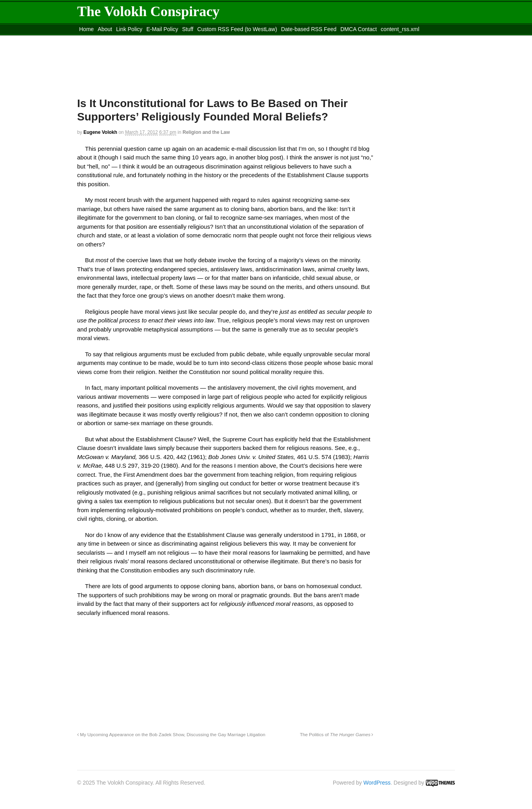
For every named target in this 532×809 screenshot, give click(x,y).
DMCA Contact (359, 29)
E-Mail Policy (162, 29)
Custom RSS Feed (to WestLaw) (237, 29)
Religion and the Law (206, 132)
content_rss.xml (400, 29)
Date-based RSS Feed (309, 29)
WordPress (377, 783)
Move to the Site (121, 39)
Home (86, 29)
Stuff (188, 29)
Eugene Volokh (100, 132)
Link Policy (129, 29)
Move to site (191, 39)
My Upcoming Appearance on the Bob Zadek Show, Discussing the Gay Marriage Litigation (171, 734)
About (105, 29)
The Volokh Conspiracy (148, 11)
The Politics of (337, 734)
